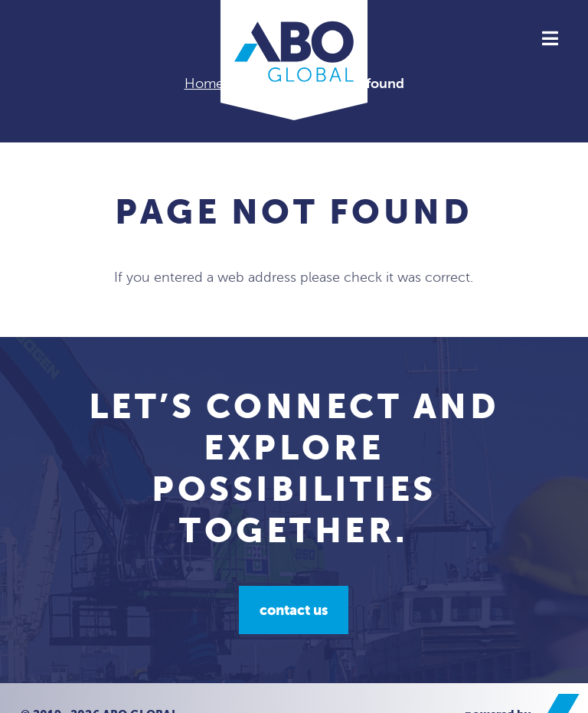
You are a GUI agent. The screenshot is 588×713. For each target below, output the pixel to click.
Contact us (294, 610)
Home (204, 83)
